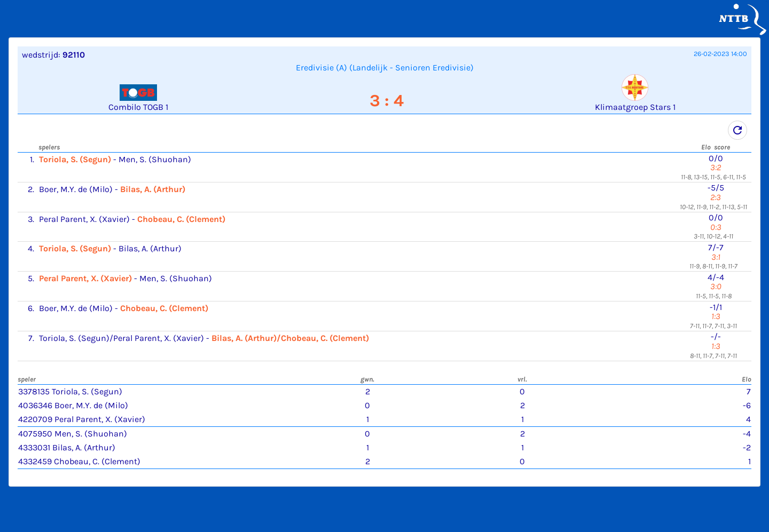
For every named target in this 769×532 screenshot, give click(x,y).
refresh (737, 130)
